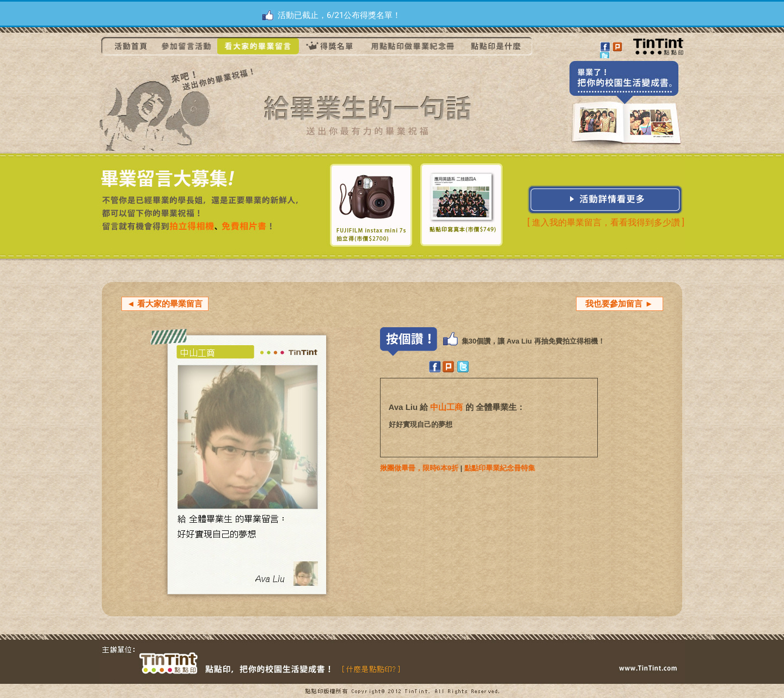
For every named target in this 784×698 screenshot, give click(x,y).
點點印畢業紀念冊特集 (500, 468)
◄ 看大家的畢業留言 (165, 304)
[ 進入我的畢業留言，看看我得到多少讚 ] (606, 222)
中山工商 (446, 407)
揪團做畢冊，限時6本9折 (419, 468)
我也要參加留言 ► (619, 304)
